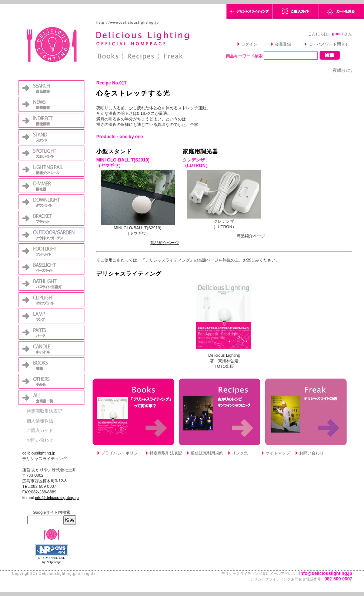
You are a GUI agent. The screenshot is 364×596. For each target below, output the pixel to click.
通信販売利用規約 (207, 453)
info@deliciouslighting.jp (57, 497)
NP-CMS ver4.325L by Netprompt (51, 560)
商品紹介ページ (165, 243)
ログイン (249, 44)
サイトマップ (278, 453)
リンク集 (240, 453)
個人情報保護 (40, 421)
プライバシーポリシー (121, 453)
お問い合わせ (40, 440)
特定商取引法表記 (44, 411)
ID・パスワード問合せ (329, 44)
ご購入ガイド (40, 430)
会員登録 (283, 44)
